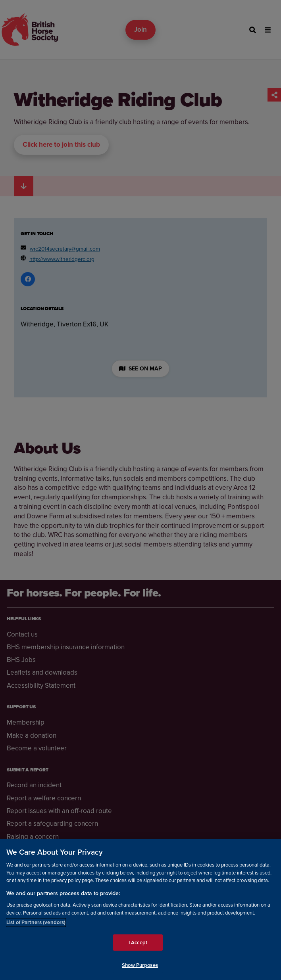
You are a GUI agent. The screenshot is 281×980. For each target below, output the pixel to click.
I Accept (138, 943)
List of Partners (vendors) (36, 922)
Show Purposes (140, 966)
